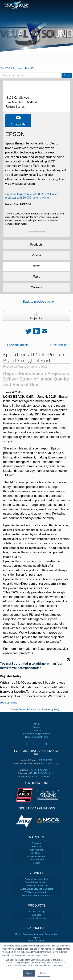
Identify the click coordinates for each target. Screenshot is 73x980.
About (36, 724)
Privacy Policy (33, 709)
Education (36, 847)
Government (36, 850)
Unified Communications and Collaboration (36, 934)
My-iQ (29, 68)
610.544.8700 (48, 763)
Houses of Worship (36, 856)
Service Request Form (36, 737)
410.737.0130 (40, 773)
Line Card (36, 915)
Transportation (36, 860)
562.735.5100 (42, 777)
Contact (37, 727)
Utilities (36, 863)
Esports (36, 937)
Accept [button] (29, 973)
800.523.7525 (46, 760)
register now (9, 702)
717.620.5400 (41, 770)
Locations (36, 730)
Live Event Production (36, 886)
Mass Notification (37, 941)
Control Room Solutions (36, 882)
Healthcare (37, 853)
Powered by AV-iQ (51, 709)
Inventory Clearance (36, 918)
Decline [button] (44, 973)
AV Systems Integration (37, 892)
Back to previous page (37, 302)
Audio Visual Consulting (36, 879)
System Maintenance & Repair (36, 895)
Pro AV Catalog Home (12, 68)
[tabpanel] (25, 820)
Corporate (36, 843)
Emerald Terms (18, 709)
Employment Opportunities (36, 734)
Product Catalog (36, 911)
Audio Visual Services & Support (37, 889)
